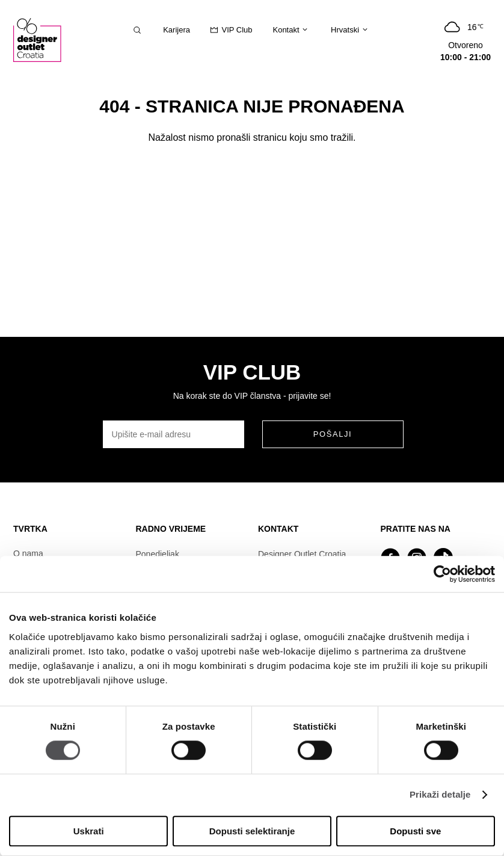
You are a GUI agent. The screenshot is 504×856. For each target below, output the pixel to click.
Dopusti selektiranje (252, 831)
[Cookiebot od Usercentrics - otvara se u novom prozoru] (442, 574)
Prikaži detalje (440, 795)
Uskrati (89, 831)
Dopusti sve (415, 831)
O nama (28, 553)
